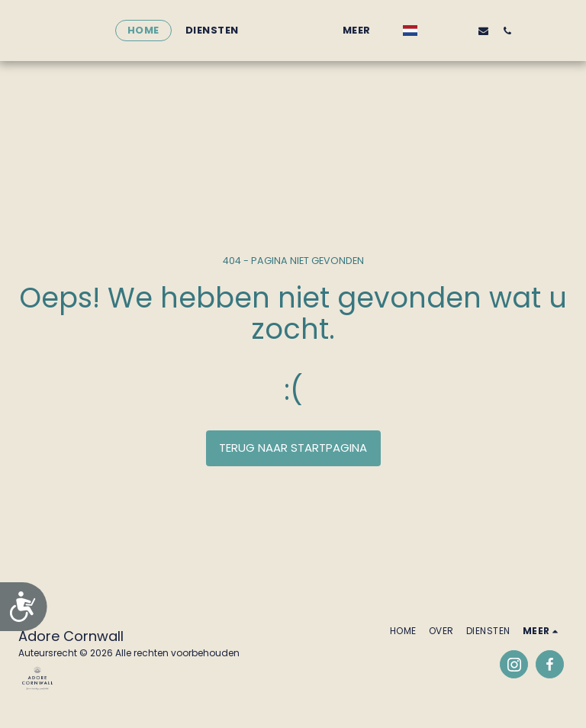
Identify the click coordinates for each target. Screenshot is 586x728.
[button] (454, 31)
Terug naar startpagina (293, 448)
